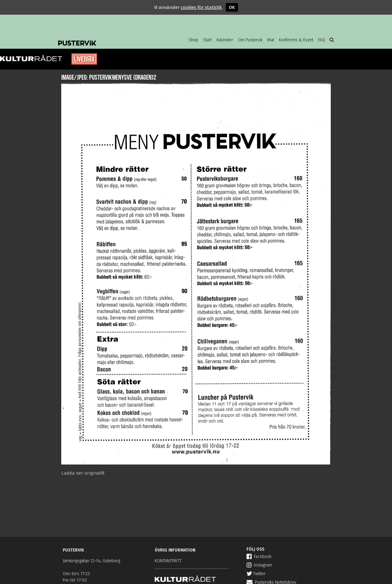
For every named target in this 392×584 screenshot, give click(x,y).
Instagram (259, 565)
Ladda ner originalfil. (83, 473)
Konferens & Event (296, 40)
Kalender (225, 40)
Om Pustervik (250, 40)
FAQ (322, 40)
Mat (271, 40)
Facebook (259, 557)
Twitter (256, 574)
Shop (193, 40)
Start (207, 40)
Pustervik (107, 38)
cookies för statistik (201, 7)
